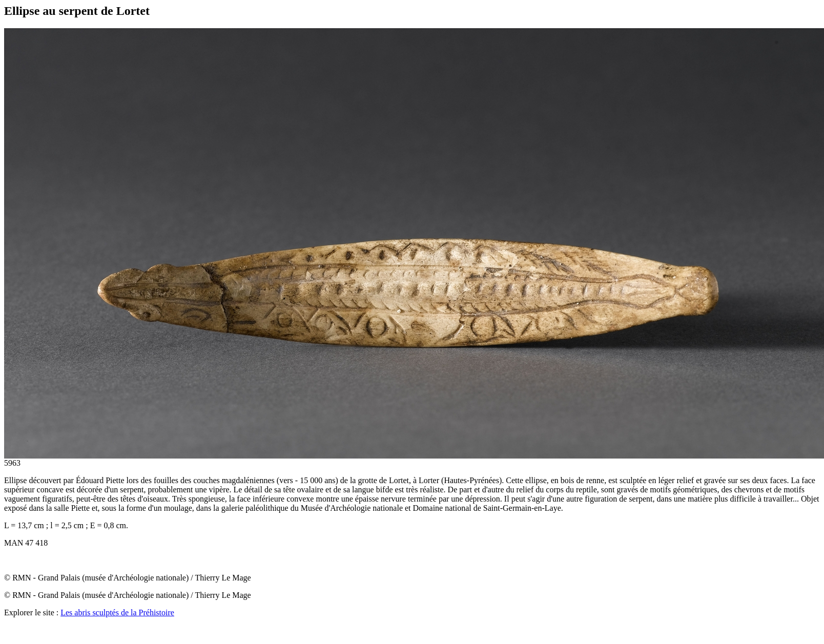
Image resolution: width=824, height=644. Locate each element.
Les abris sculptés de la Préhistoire (117, 612)
